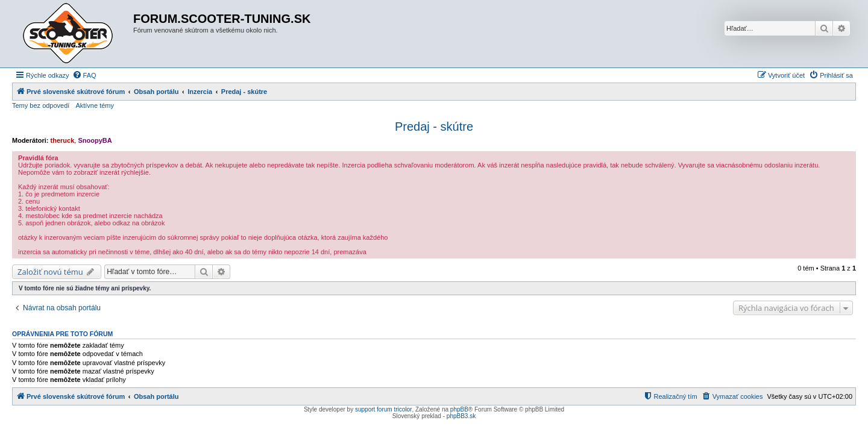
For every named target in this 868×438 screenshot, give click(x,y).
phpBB (459, 409)
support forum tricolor (383, 409)
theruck (63, 140)
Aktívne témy (95, 105)
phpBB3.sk (461, 416)
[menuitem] (84, 75)
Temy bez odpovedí (41, 105)
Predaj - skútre (434, 127)
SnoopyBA (95, 140)
